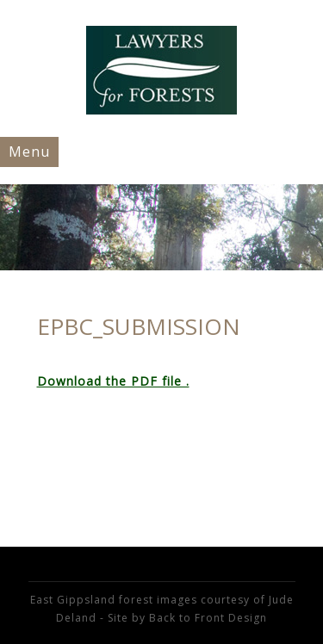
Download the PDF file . (113, 381)
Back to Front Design (208, 618)
